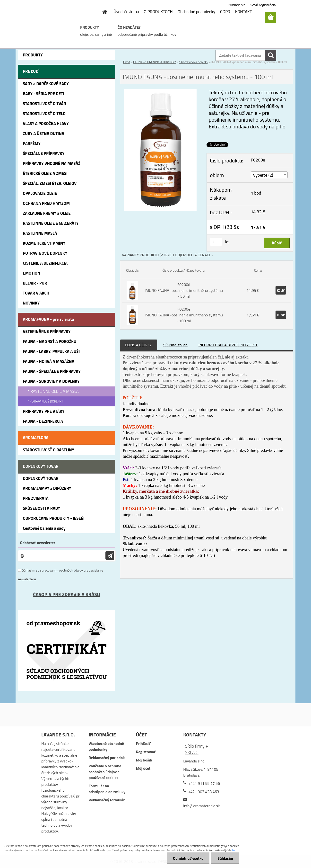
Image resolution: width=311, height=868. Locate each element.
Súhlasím (225, 858)
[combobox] (269, 175)
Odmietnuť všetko (188, 858)
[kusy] (216, 242)
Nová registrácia (263, 5)
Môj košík (144, 760)
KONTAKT (244, 12)
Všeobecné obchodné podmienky (106, 746)
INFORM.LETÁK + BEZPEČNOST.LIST (228, 345)
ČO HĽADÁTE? (129, 27)
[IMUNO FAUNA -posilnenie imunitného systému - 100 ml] (160, 92)
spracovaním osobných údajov (61, 570)
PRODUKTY (90, 27)
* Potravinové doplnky (194, 62)
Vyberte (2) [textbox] (263, 175)
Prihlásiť (143, 743)
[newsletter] (110, 556)
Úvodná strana (126, 12)
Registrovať (146, 752)
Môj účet (143, 768)
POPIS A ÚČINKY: (139, 345)
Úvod (127, 62)
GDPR (225, 12)
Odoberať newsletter (38, 543)
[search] (271, 55)
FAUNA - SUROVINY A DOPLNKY (155, 62)
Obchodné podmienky (196, 12)
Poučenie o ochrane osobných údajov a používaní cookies (105, 772)
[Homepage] (102, 12)
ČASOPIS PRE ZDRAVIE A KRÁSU (67, 594)
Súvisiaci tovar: (175, 345)
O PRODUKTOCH (158, 12)
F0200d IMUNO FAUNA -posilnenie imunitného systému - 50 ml (184, 290)
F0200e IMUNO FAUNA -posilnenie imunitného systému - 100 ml (184, 315)
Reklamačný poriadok (107, 758)
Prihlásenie (237, 5)
